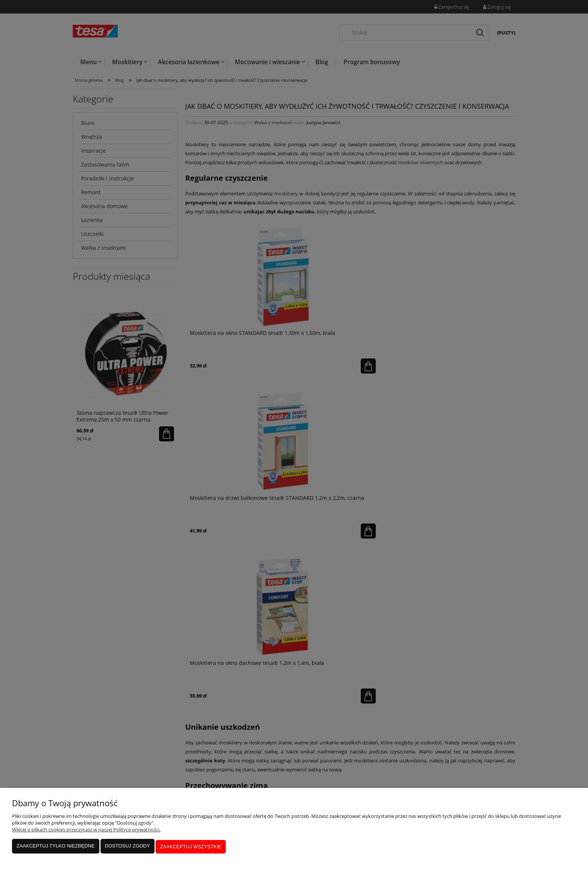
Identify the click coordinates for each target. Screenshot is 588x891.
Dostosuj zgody (127, 848)
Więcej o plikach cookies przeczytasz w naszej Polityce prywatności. (86, 832)
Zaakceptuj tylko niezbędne (56, 848)
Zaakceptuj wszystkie (191, 848)
